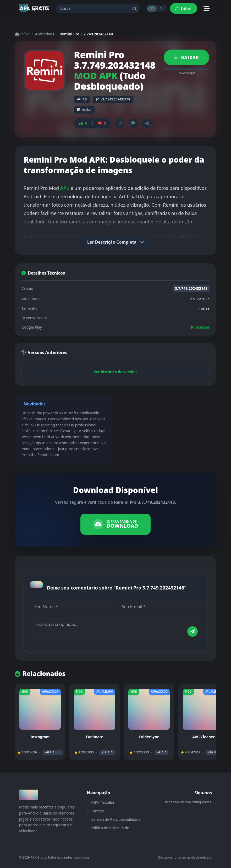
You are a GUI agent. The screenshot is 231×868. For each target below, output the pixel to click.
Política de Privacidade (108, 828)
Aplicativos (45, 34)
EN (161, 8)
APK (65, 188)
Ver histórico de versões (116, 372)
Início (22, 34)
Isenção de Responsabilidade (114, 819)
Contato (96, 811)
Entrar (184, 8)
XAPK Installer (101, 803)
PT (152, 8)
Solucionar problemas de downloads (185, 858)
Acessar (200, 327)
